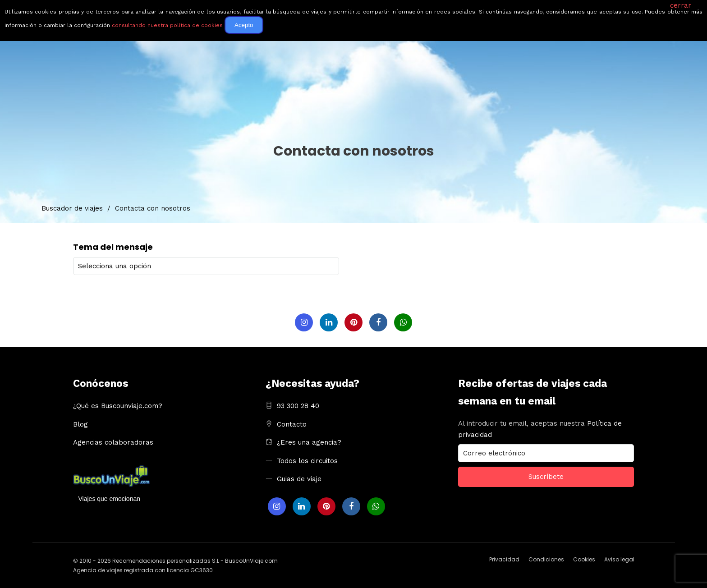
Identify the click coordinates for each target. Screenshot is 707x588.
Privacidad (504, 559)
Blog (80, 424)
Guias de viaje (299, 478)
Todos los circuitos (307, 460)
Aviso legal (619, 559)
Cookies (584, 559)
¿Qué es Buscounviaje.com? (118, 405)
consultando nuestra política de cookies (167, 25)
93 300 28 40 (298, 405)
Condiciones (546, 559)
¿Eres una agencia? (309, 442)
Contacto (292, 424)
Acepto (244, 25)
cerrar (681, 5)
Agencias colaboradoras (113, 442)
